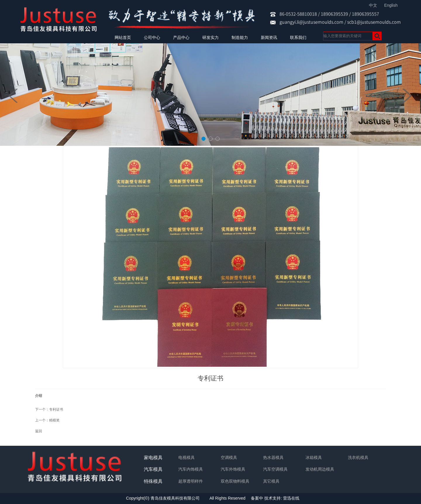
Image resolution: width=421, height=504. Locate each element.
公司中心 (152, 37)
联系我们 (298, 37)
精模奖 (54, 420)
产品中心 (181, 37)
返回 (39, 431)
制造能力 (240, 37)
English (391, 5)
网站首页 (123, 37)
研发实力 (210, 37)
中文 (373, 5)
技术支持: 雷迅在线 (282, 498)
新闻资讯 (269, 37)
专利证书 (56, 409)
